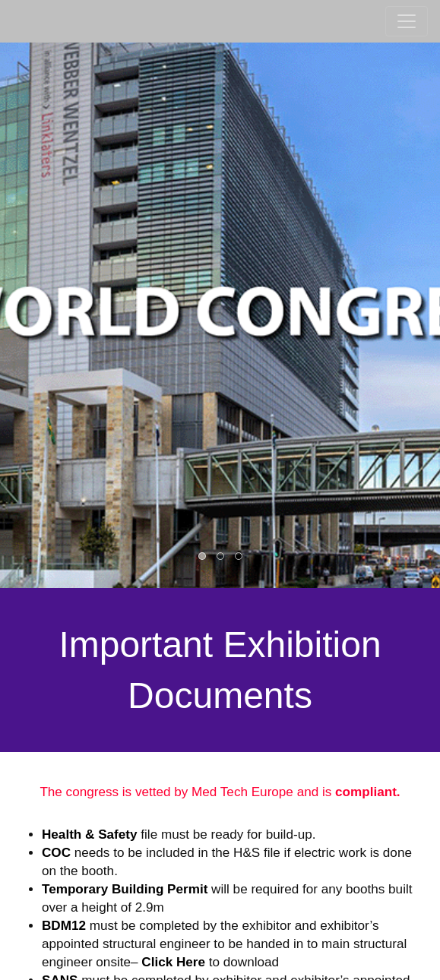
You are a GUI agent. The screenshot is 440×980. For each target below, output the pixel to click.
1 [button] (203, 557)
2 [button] (221, 557)
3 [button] (239, 557)
